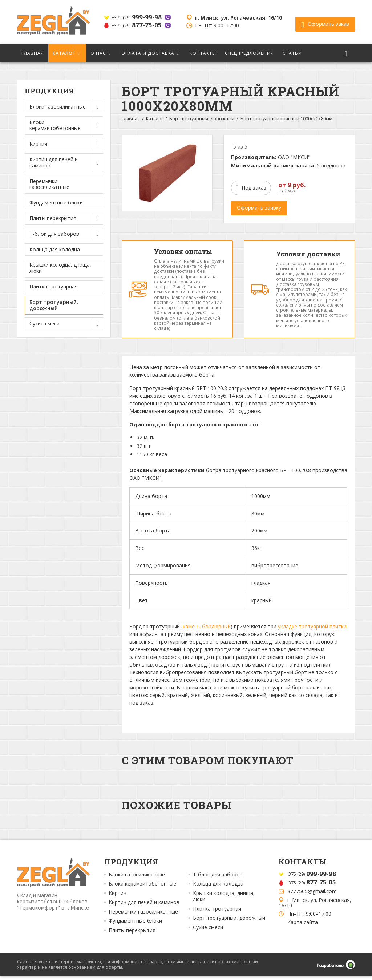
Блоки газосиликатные (137, 879)
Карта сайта (303, 927)
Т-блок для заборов (218, 879)
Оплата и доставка (148, 53)
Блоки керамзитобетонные (142, 888)
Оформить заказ (325, 22)
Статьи (292, 53)
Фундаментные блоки (56, 203)
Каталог (64, 53)
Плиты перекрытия (132, 935)
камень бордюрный (207, 631)
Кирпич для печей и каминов (144, 907)
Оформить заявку (259, 208)
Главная (33, 53)
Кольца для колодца (55, 249)
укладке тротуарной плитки (312, 631)
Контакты (203, 53)
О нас (98, 53)
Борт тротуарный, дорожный (54, 305)
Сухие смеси (208, 932)
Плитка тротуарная (54, 286)
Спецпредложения (249, 53)
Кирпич (118, 898)
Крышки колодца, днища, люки (60, 268)
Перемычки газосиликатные (49, 184)
